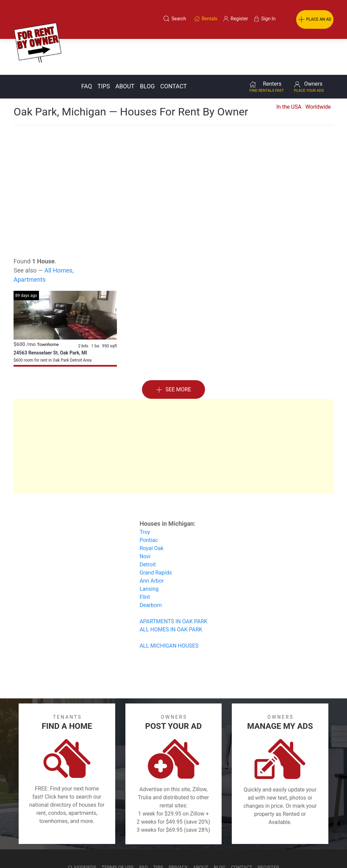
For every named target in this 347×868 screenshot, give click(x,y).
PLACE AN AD (315, 20)
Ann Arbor (152, 545)
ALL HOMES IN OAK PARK (171, 594)
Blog (147, 50)
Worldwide (318, 71)
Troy (145, 496)
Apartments (30, 244)
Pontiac (149, 504)
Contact (174, 50)
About (125, 50)
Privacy (178, 832)
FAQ (87, 50)
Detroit (148, 529)
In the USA (289, 71)
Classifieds (82, 832)
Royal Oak (152, 512)
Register (268, 832)
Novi (145, 520)
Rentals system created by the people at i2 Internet (245, 849)
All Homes (58, 234)
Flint (145, 561)
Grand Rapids (156, 537)
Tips (104, 50)
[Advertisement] (173, 144)
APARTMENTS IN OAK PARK (173, 585)
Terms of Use (118, 832)
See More (173, 354)
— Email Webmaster (321, 849)
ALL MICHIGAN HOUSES (169, 610)
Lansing (149, 553)
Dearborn (151, 569)
